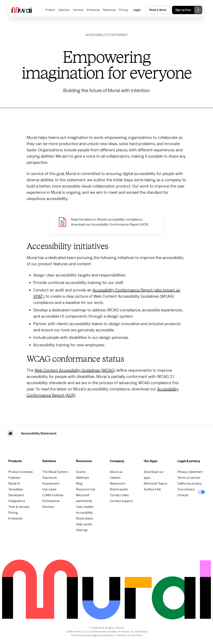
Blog (79, 484)
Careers (115, 478)
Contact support (121, 501)
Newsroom (118, 484)
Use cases (49, 489)
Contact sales (119, 495)
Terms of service (189, 478)
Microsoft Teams (155, 484)
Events (81, 472)
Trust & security (19, 507)
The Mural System (55, 472)
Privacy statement (190, 472)
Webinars (82, 478)
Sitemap (82, 530)
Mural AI (14, 484)
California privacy (189, 484)
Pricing (13, 513)
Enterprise (15, 518)
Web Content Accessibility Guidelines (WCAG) (75, 370)
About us (116, 472)
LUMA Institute (53, 495)
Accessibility (84, 513)
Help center (84, 524)
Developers (16, 495)
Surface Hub (152, 489)
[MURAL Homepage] (10, 433)
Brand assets (119, 489)
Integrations (17, 501)
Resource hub (86, 489)
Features (14, 478)
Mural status (84, 518)
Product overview (21, 472)
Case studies (85, 507)
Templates (15, 489)
